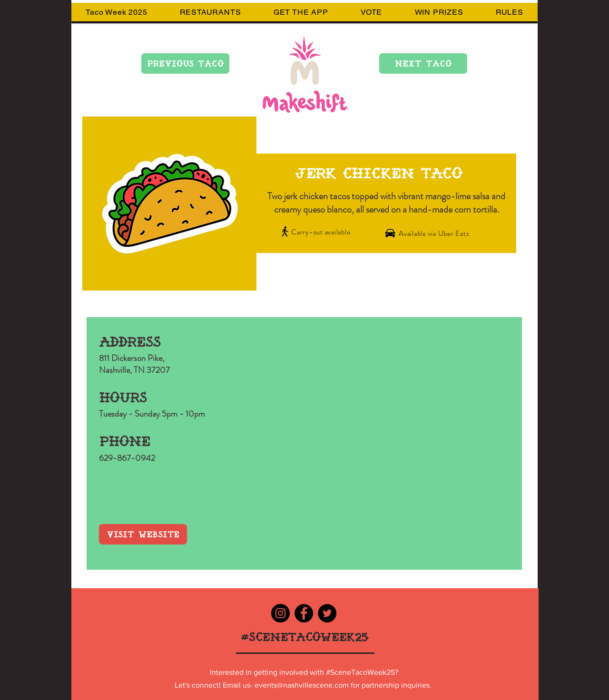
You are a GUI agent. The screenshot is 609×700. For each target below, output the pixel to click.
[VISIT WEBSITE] (143, 534)
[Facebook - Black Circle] (304, 613)
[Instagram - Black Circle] (280, 613)
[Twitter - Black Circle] (327, 613)
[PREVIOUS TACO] (185, 63)
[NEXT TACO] (423, 63)
